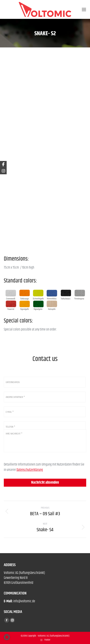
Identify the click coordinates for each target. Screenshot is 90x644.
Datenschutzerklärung (30, 470)
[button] (7, 637)
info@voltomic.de (24, 601)
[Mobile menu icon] (84, 10)
